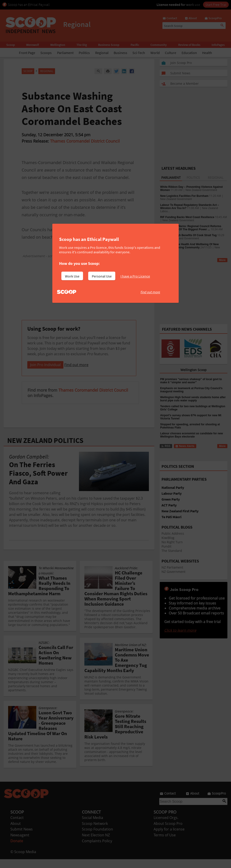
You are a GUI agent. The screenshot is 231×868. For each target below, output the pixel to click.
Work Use (72, 276)
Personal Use (102, 276)
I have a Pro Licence (135, 276)
